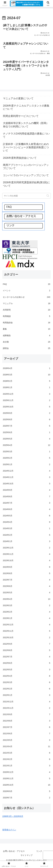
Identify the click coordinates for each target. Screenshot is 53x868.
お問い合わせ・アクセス (14, 851)
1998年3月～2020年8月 (13, 816)
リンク (39, 851)
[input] (26, 196)
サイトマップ (27, 855)
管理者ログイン (9, 830)
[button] (48, 196)
